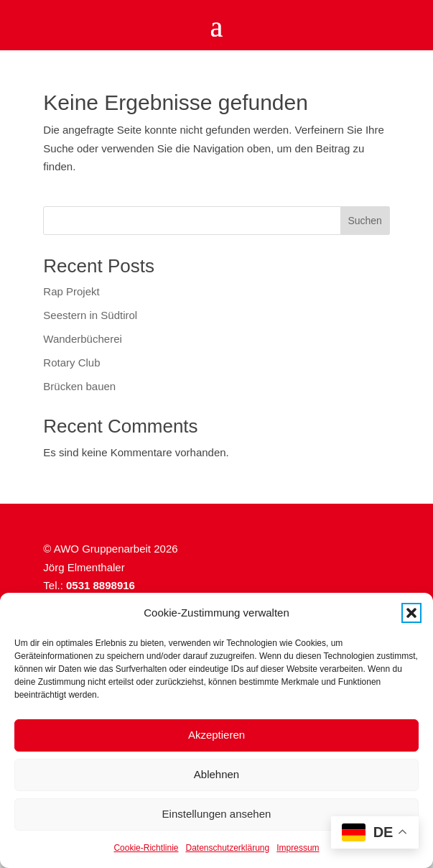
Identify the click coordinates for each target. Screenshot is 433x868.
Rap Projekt (71, 291)
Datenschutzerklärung (227, 848)
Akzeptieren (216, 735)
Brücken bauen (79, 386)
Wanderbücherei (83, 339)
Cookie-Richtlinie (146, 848)
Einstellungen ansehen (217, 814)
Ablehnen (216, 774)
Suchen (364, 221)
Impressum (298, 848)
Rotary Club (71, 363)
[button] (411, 613)
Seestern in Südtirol (90, 315)
